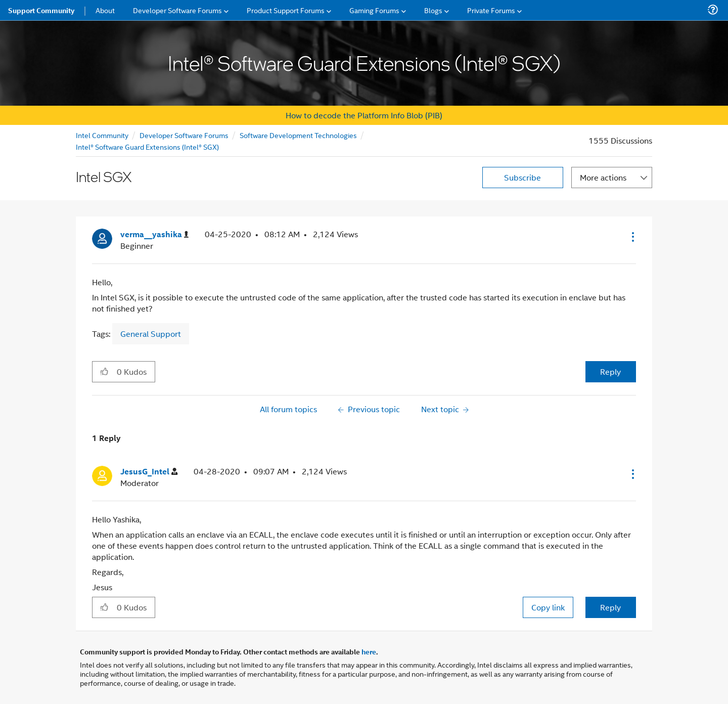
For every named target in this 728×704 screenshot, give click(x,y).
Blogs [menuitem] (433, 10)
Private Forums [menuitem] (491, 10)
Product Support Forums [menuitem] (286, 10)
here (369, 651)
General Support (151, 334)
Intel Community (102, 135)
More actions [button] (603, 177)
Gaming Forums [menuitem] (374, 10)
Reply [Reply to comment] (610, 607)
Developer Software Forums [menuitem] (177, 10)
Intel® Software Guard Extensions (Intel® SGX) (147, 146)
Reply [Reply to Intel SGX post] (610, 371)
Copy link (548, 607)
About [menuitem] (105, 10)
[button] (632, 237)
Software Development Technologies (298, 135)
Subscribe (522, 177)
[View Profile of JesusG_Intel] (149, 472)
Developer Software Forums (184, 135)
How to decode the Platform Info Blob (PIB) (364, 115)
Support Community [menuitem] (41, 10)
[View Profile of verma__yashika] (154, 234)
